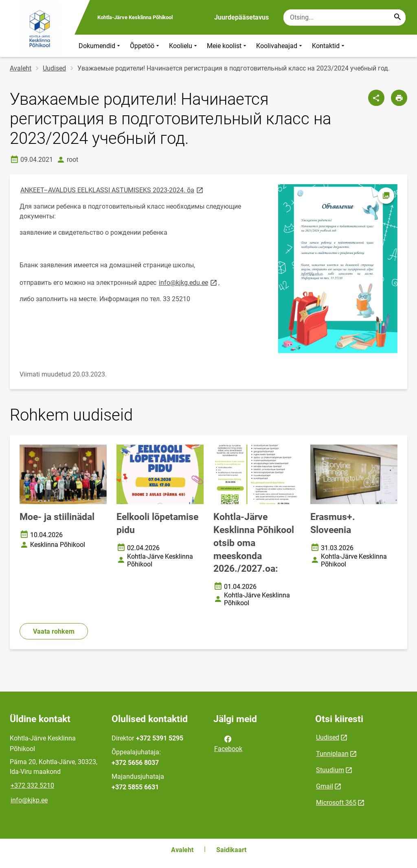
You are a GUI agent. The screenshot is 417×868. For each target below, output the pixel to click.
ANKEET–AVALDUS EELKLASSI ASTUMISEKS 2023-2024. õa (112, 190)
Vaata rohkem (54, 631)
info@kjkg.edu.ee (189, 282)
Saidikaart (231, 850)
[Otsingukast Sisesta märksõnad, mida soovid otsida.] (345, 18)
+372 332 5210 (32, 785)
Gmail (325, 786)
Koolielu (184, 46)
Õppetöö (145, 46)
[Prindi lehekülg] (399, 98)
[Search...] (397, 18)
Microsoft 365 (336, 803)
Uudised (54, 68)
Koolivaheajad (280, 46)
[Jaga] (376, 98)
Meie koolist (227, 46)
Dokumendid (100, 46)
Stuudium (330, 770)
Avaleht (21, 68)
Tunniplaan (332, 754)
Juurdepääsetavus (241, 17)
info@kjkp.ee (29, 800)
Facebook (228, 743)
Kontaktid (329, 46)
